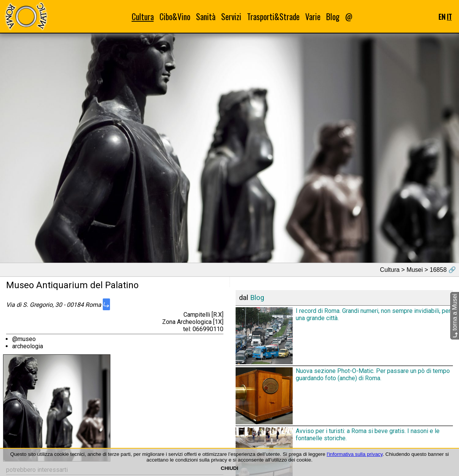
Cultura (143, 17)
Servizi (231, 17)
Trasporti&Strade (273, 17)
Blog (333, 17)
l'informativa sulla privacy (355, 454)
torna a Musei (455, 316)
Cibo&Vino (175, 17)
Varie (313, 17)
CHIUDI (229, 468)
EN (442, 17)
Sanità (206, 17)
